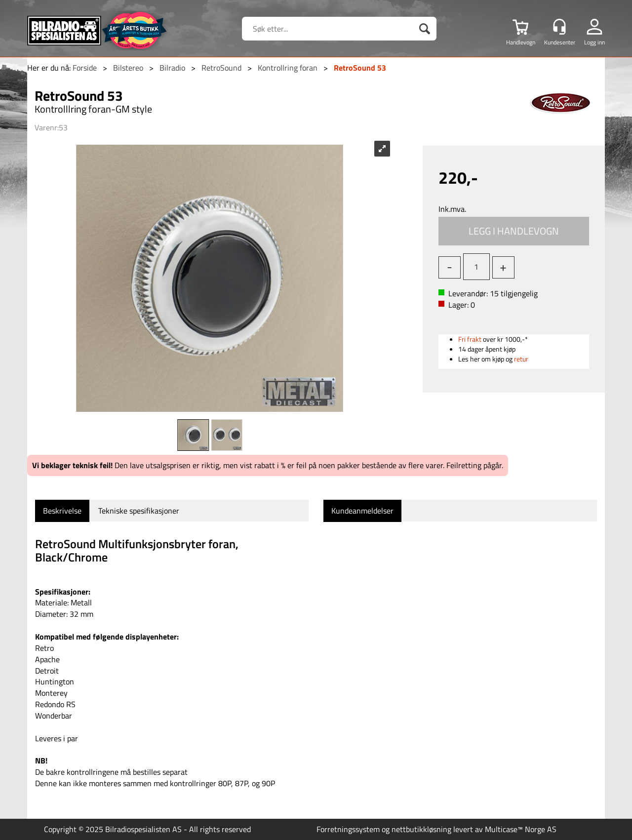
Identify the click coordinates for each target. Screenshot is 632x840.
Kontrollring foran (288, 68)
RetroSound (221, 68)
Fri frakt (470, 339)
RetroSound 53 (360, 68)
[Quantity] (476, 267)
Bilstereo (128, 68)
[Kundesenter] (559, 27)
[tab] (62, 511)
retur (521, 359)
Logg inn (594, 42)
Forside (85, 68)
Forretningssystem (348, 829)
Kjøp (514, 231)
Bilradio (172, 68)
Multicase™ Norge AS (521, 829)
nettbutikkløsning (421, 829)
